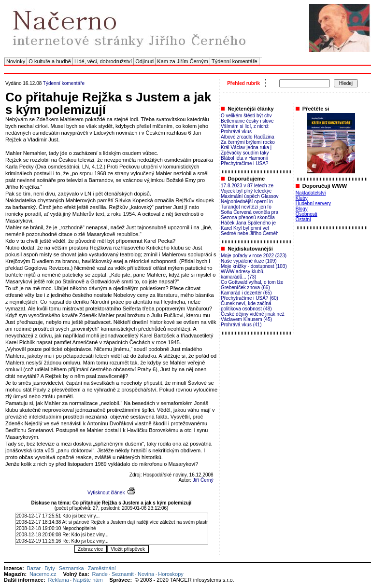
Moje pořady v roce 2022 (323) (254, 256)
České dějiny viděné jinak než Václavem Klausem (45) (253, 317)
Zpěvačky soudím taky (245, 153)
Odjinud (144, 61)
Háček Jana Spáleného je (248, 223)
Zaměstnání (102, 568)
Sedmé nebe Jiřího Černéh (250, 233)
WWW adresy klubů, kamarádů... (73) (243, 274)
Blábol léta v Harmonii (244, 158)
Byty (50, 568)
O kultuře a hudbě (50, 61)
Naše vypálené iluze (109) (249, 261)
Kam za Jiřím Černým (183, 61)
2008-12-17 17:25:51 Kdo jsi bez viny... (112, 516)
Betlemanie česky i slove (247, 121)
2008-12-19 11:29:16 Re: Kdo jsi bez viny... (112, 541)
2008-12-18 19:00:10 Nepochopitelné (112, 529)
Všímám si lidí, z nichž (245, 126)
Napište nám (88, 580)
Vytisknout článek (106, 493)
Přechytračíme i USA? (244, 163)
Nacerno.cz (43, 574)
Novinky (16, 61)
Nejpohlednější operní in (247, 202)
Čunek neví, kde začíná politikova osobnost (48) (246, 306)
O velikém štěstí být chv (246, 116)
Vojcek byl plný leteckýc (246, 191)
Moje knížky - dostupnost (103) (254, 266)
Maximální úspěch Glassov (250, 196)
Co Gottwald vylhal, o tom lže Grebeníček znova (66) (252, 285)
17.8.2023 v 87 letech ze (247, 186)
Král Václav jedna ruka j (246, 147)
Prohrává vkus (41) (241, 325)
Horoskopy (171, 574)
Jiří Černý (203, 480)
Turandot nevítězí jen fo (246, 207)
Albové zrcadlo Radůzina (248, 137)
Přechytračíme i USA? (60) (250, 298)
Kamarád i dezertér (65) (246, 293)
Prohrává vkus (236, 132)
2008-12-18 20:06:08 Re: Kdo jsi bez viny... (112, 535)
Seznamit (123, 574)
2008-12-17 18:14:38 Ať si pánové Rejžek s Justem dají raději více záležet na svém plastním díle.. (112, 523)
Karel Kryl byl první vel (245, 228)
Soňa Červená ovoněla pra (250, 212)
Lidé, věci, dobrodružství (103, 61)
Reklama (58, 580)
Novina (146, 574)
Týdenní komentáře (235, 61)
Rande (100, 574)
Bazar (34, 568)
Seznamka (71, 568)
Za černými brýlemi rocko (248, 142)
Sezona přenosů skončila (248, 217)
